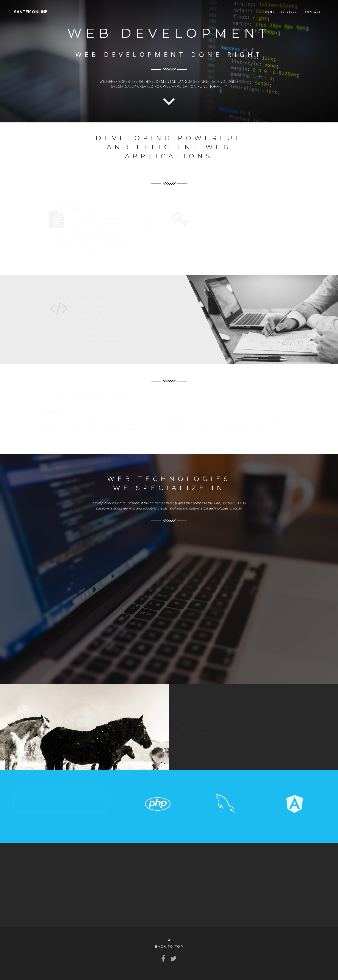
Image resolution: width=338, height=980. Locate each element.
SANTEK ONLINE (31, 12)
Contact (313, 12)
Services (290, 12)
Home (270, 12)
